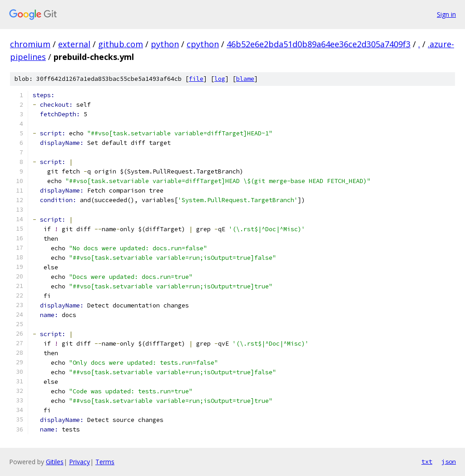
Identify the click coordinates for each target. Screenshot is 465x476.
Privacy (79, 462)
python (165, 44)
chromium (30, 44)
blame (245, 79)
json (449, 461)
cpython (203, 44)
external (74, 44)
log (220, 79)
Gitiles (55, 462)
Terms (105, 462)
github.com (121, 44)
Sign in (446, 14)
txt (427, 461)
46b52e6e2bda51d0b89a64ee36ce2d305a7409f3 (319, 44)
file (196, 79)
